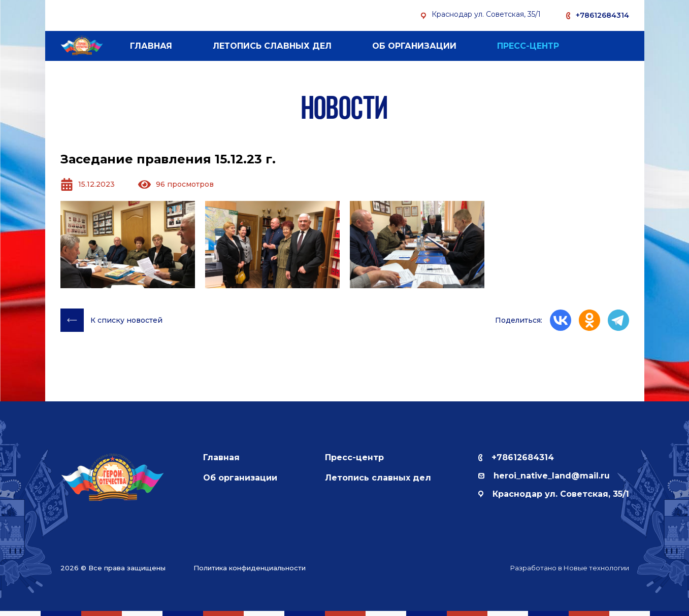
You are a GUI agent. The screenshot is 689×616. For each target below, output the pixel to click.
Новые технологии (596, 568)
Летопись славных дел (272, 46)
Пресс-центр (528, 46)
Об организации (414, 46)
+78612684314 (602, 15)
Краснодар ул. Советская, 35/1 (554, 494)
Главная (151, 46)
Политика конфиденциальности (250, 568)
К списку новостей (111, 320)
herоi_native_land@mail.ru (544, 476)
